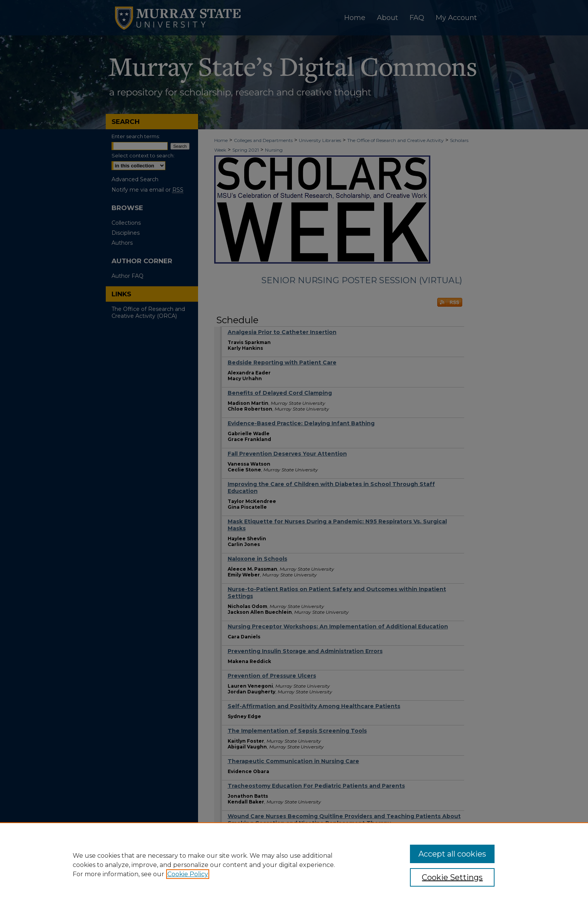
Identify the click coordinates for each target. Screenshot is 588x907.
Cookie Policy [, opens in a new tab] (188, 874)
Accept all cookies (452, 854)
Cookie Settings (452, 877)
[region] (294, 865)
